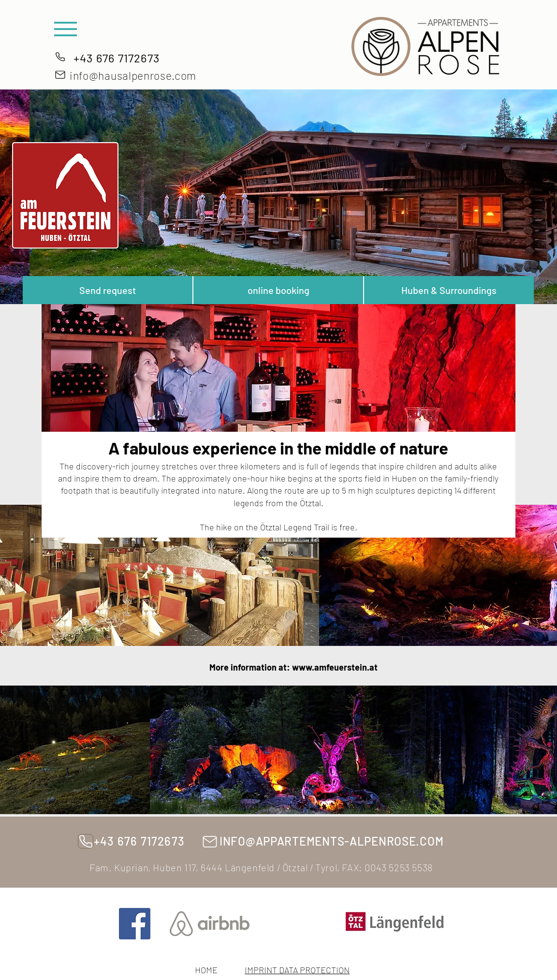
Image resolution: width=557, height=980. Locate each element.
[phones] (60, 57)
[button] (66, 29)
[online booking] (278, 290)
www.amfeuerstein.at (335, 667)
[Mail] (60, 74)
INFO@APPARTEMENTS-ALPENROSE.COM (331, 841)
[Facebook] (135, 924)
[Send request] (108, 290)
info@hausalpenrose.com (133, 75)
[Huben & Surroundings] (449, 290)
